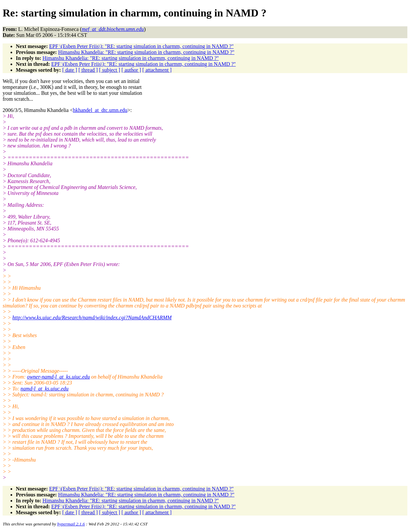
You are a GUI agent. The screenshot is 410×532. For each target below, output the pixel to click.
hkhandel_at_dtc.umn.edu (100, 110)
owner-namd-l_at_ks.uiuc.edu (58, 377)
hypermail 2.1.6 (71, 524)
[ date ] (70, 70)
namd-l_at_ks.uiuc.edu (44, 389)
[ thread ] (88, 70)
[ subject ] (110, 70)
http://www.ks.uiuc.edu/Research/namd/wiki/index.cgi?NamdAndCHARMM (92, 318)
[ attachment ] (157, 70)
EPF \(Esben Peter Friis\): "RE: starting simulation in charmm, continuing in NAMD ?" (141, 46)
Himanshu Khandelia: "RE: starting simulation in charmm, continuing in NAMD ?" (146, 52)
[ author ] (131, 70)
